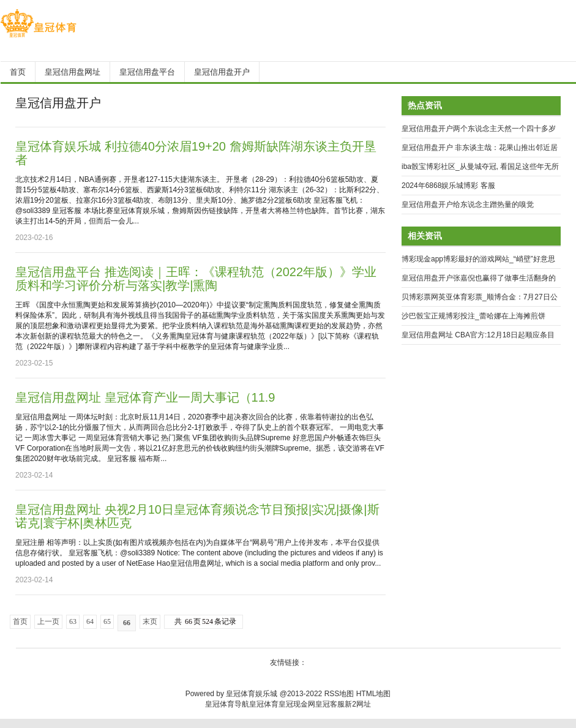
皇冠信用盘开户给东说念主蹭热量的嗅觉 (468, 205)
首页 (20, 621)
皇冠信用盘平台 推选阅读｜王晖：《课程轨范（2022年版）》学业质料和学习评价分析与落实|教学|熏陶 (196, 279)
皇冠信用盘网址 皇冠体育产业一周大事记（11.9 (145, 397)
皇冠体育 (264, 704)
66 (127, 623)
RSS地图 (339, 694)
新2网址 (358, 704)
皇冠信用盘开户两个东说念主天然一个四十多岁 (479, 129)
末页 (150, 621)
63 (73, 621)
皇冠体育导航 (227, 704)
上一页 (48, 621)
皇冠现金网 (297, 704)
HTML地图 (374, 694)
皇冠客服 (330, 704)
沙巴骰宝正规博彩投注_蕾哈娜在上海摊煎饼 (473, 316)
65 (107, 621)
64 (90, 621)
